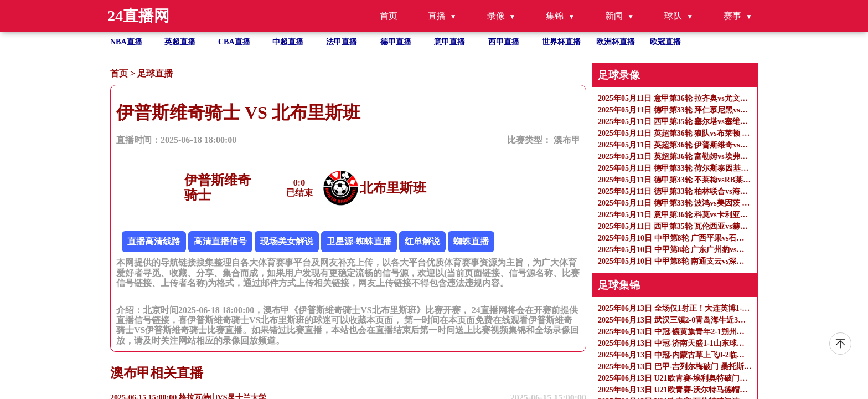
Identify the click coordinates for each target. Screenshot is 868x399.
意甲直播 (449, 42)
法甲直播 (342, 42)
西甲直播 (504, 42)
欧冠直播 (665, 42)
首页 (389, 16)
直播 (437, 16)
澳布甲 (567, 140)
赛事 (732, 16)
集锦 (555, 16)
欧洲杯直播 (616, 42)
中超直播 (288, 42)
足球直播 (155, 73)
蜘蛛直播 (471, 241)
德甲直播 (396, 42)
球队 (673, 16)
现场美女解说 (287, 241)
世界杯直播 (561, 42)
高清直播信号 (220, 241)
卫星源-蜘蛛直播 (359, 241)
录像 (496, 16)
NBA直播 (126, 42)
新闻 (614, 16)
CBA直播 (234, 42)
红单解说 (422, 241)
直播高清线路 (154, 241)
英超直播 (180, 42)
